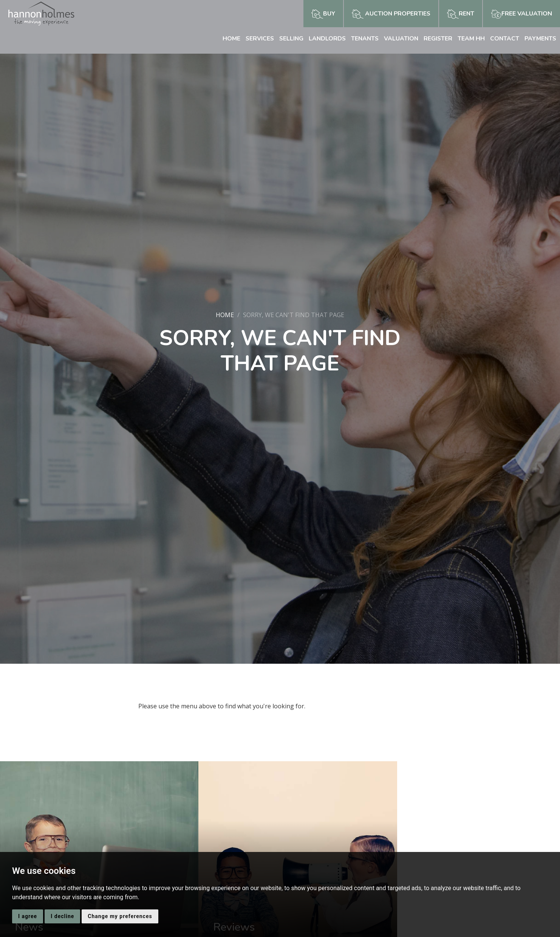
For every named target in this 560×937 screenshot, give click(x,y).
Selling (287, 39)
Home (226, 39)
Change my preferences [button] (120, 916)
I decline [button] (62, 916)
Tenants (362, 39)
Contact (503, 39)
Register (436, 39)
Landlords (323, 39)
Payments (540, 39)
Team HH (470, 39)
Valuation (399, 39)
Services (254, 39)
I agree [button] (28, 916)
